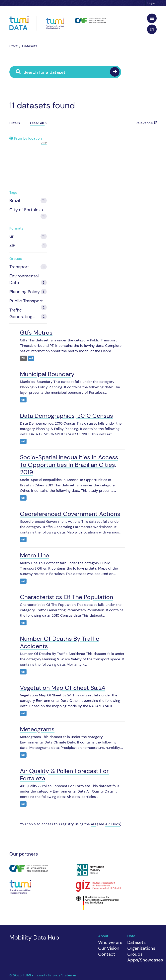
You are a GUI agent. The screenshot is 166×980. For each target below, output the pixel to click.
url (31, 358)
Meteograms (37, 729)
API (93, 824)
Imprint (40, 975)
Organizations (141, 948)
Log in (151, 3)
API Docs (113, 824)
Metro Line (35, 555)
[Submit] (115, 72)
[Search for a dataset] (68, 72)
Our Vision (109, 948)
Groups (135, 954)
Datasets (30, 46)
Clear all (39, 123)
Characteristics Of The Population (67, 597)
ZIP (23, 358)
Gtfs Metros (36, 333)
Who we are (110, 942)
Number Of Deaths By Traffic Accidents (60, 642)
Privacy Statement (63, 975)
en (152, 29)
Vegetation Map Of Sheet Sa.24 (63, 688)
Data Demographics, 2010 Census (66, 416)
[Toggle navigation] (152, 18)
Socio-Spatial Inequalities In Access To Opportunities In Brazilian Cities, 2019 (69, 465)
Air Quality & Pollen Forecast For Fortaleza (64, 775)
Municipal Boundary (47, 374)
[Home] (13, 46)
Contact (107, 954)
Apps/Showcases (145, 960)
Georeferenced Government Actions (70, 514)
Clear (44, 143)
